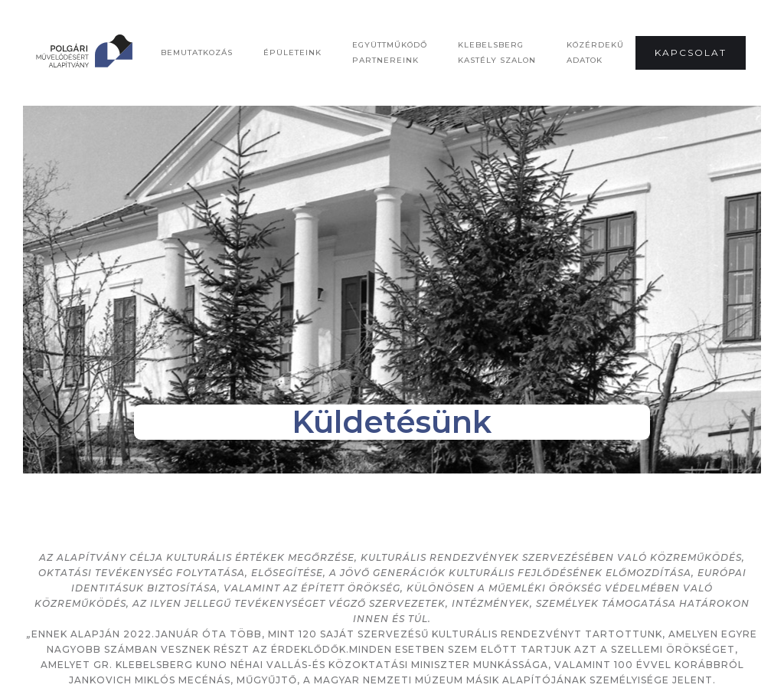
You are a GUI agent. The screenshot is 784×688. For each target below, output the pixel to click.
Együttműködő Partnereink (390, 52)
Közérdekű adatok (595, 52)
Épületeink (292, 52)
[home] (130, 53)
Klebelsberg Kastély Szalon (497, 52)
